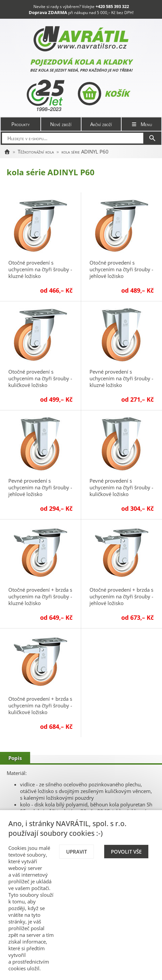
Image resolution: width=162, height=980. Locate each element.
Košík (103, 94)
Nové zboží (61, 124)
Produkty (21, 124)
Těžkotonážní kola (36, 152)
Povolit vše (126, 852)
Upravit (76, 852)
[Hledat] (152, 138)
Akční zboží (101, 124)
